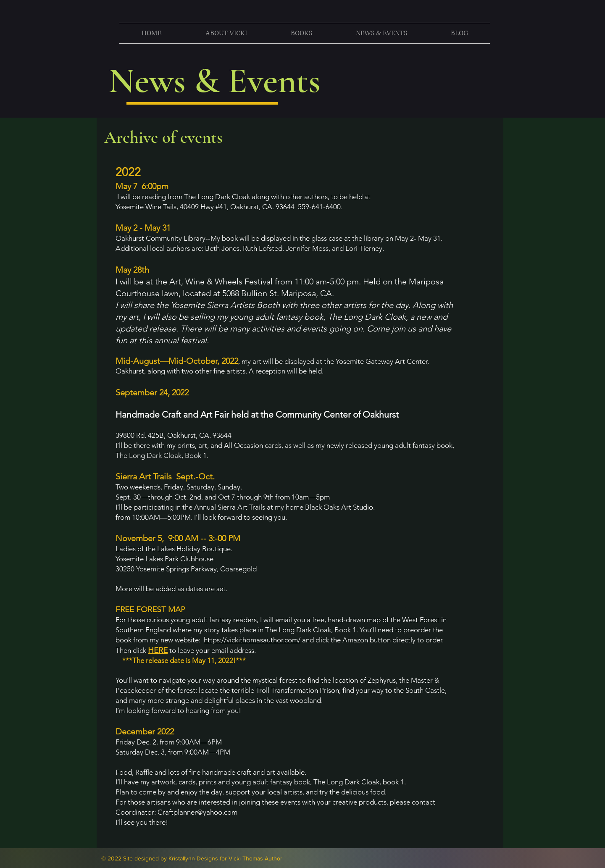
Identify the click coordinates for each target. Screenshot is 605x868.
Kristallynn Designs (193, 858)
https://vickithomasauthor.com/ (252, 640)
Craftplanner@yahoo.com (197, 812)
